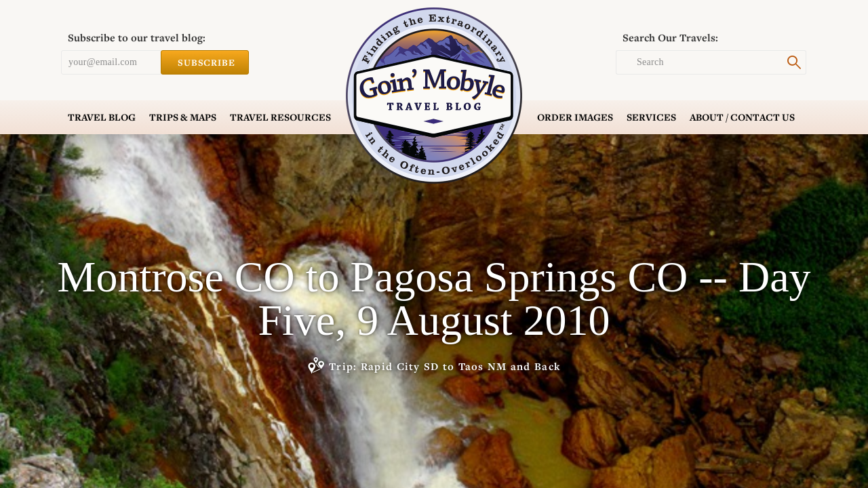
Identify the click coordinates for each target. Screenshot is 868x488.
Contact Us (742, 117)
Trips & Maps (183, 117)
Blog (102, 117)
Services (651, 117)
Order (575, 117)
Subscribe (205, 62)
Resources (280, 117)
